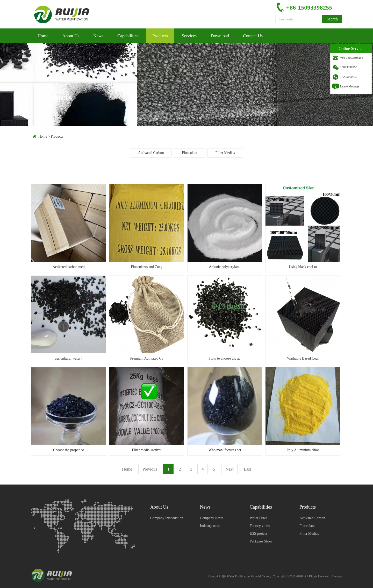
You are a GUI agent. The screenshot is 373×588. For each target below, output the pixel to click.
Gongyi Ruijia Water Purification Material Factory (240, 576)
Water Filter (258, 518)
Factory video (260, 526)
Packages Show (261, 541)
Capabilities (128, 36)
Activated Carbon (151, 153)
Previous (150, 469)
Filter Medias (225, 153)
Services (189, 36)
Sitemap (337, 576)
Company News (212, 518)
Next (229, 469)
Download (220, 36)
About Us (71, 36)
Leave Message (350, 86)
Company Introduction (167, 518)
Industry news (210, 526)
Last (247, 469)
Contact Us (253, 36)
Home (43, 36)
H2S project (258, 534)
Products (160, 36)
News (98, 36)
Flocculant (189, 153)
